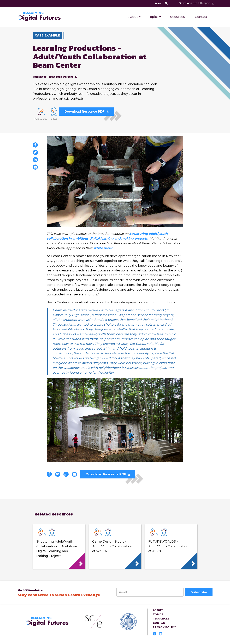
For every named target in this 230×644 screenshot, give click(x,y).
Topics (153, 17)
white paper (103, 248)
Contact (201, 17)
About (133, 17)
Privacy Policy (164, 627)
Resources (177, 17)
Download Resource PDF (85, 112)
